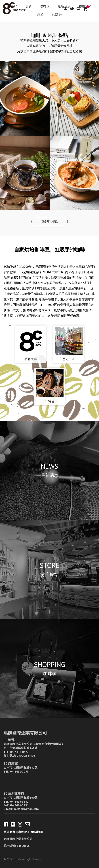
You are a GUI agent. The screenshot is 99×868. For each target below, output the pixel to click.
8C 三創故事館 (14, 793)
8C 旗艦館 (11, 763)
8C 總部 (9, 740)
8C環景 (57, 15)
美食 (29, 7)
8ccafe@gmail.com (26, 809)
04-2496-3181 (19, 802)
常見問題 (9, 832)
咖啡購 (45, 7)
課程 (41, 15)
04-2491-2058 (19, 771)
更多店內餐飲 (50, 221)
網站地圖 (37, 832)
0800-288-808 (26, 756)
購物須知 (23, 832)
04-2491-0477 (19, 752)
